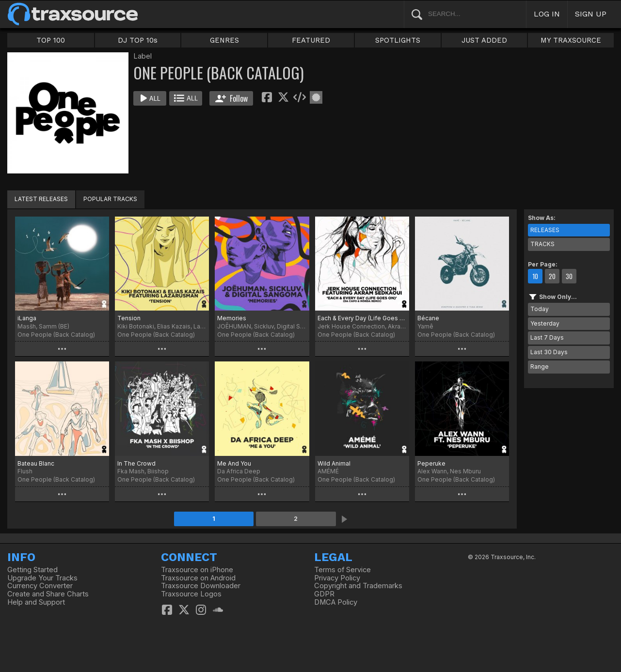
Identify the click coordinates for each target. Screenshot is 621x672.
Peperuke (431, 463)
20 (552, 276)
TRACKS (542, 244)
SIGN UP (591, 14)
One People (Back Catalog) (56, 335)
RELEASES (545, 230)
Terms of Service (342, 570)
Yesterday (545, 323)
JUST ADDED (484, 40)
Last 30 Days (549, 352)
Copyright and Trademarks (358, 586)
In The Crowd (136, 463)
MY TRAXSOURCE (571, 40)
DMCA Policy (336, 602)
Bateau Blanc (36, 463)
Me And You (234, 463)
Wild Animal (334, 463)
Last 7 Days (547, 337)
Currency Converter (40, 586)
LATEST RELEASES (41, 199)
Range (540, 367)
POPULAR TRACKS (110, 199)
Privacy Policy (337, 578)
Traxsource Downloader (201, 586)
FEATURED (311, 40)
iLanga (27, 318)
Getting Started (32, 570)
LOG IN (547, 14)
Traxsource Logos (191, 594)
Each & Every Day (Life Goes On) (362, 318)
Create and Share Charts (48, 594)
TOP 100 (51, 40)
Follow (231, 98)
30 (569, 276)
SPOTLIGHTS (398, 40)
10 (535, 276)
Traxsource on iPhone (197, 570)
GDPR (324, 594)
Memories (232, 318)
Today (540, 309)
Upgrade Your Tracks (42, 578)
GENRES (224, 40)
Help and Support (36, 602)
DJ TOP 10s (138, 40)
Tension (129, 318)
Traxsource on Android (198, 578)
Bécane (428, 318)
